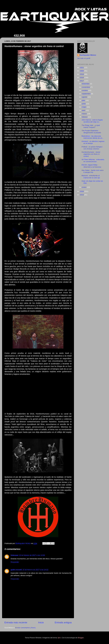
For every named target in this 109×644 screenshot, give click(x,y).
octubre (85, 90)
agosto (85, 97)
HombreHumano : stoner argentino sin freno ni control (91, 154)
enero (84, 187)
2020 (82, 71)
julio (84, 100)
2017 (82, 81)
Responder (15, 562)
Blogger (81, 638)
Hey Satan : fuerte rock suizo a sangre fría (93, 171)
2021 (82, 68)
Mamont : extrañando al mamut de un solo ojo (91, 177)
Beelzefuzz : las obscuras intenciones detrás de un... (93, 137)
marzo (85, 114)
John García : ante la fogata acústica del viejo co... (92, 121)
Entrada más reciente (16, 622)
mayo (84, 107)
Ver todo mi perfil (84, 58)
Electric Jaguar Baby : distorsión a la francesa (91, 166)
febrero (85, 117)
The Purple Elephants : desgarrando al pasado (91, 132)
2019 (82, 74)
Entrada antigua (63, 622)
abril (84, 110)
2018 (82, 78)
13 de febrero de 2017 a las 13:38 (32, 555)
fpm (59, 638)
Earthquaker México (88, 55)
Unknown (15, 555)
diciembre (86, 84)
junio (84, 104)
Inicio (41, 622)
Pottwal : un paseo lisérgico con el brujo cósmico (92, 148)
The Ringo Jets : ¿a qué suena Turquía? (91, 126)
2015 (82, 195)
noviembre (86, 87)
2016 (82, 191)
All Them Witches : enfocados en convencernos (93, 161)
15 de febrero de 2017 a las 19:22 (35, 570)
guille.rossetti (16, 570)
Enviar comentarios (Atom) (25, 628)
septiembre (87, 94)
